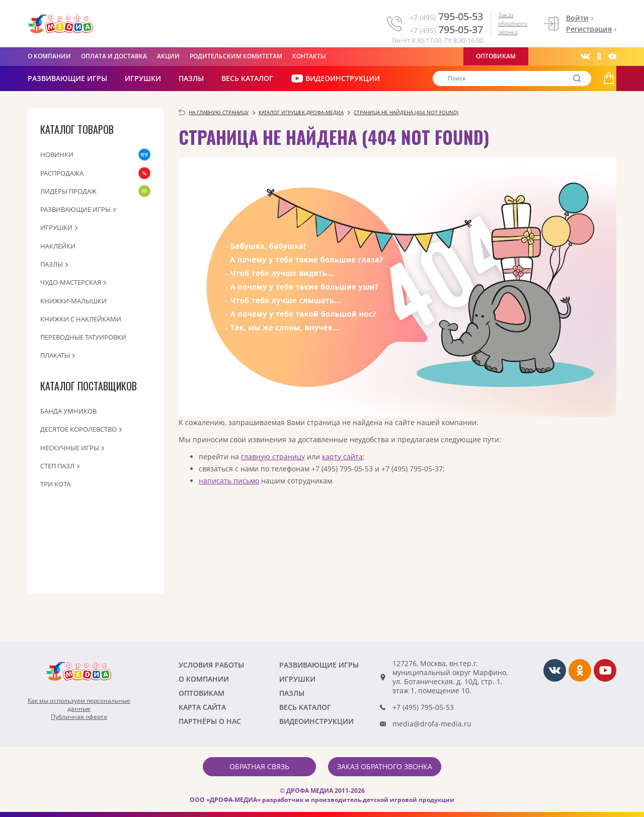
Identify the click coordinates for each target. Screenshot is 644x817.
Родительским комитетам (236, 56)
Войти (577, 18)
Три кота (55, 484)
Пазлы (191, 78)
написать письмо (229, 481)
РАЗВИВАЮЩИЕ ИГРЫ (67, 78)
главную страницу (273, 457)
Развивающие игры (75, 209)
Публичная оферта (79, 717)
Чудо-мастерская (71, 282)
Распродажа (62, 173)
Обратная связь (259, 766)
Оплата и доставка (114, 56)
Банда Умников (68, 411)
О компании (49, 56)
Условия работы (211, 665)
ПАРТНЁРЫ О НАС (210, 721)
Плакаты (55, 355)
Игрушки (143, 78)
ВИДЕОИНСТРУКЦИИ (335, 78)
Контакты (309, 56)
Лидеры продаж (68, 191)
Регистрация (589, 29)
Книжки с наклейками (81, 319)
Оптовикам (496, 56)
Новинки (57, 154)
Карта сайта (202, 707)
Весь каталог (247, 78)
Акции (168, 56)
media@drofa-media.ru (432, 724)
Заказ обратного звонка (513, 23)
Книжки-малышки (73, 301)
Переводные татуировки (83, 337)
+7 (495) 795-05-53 (423, 707)
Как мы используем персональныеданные (79, 705)
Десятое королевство (78, 429)
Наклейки (58, 246)
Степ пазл (57, 466)
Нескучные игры (70, 448)
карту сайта (342, 457)
